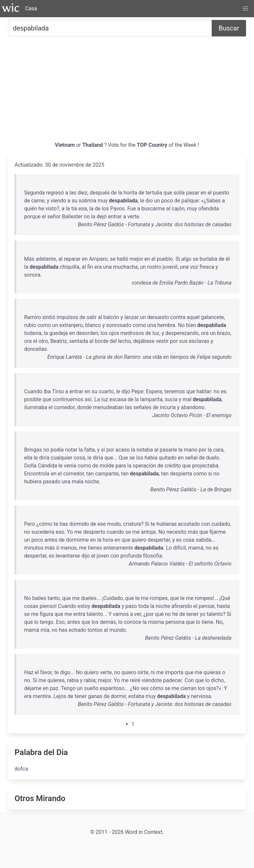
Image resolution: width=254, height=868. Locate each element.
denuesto (158, 317)
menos (69, 548)
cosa (79, 458)
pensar (207, 606)
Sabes (213, 201)
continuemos (68, 399)
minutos (34, 548)
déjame (33, 688)
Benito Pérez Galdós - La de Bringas (191, 489)
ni (153, 672)
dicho (217, 680)
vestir (162, 341)
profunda (131, 556)
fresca (207, 267)
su (75, 201)
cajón (178, 209)
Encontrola (37, 474)
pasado (52, 482)
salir (92, 317)
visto (51, 209)
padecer (172, 680)
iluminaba (36, 407)
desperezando (182, 333)
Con (189, 680)
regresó (55, 193)
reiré (135, 680)
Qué (225, 598)
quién (31, 209)
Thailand (93, 145)
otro (43, 341)
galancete (212, 317)
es (224, 391)
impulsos (67, 317)
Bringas (33, 450)
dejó (102, 217)
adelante (46, 259)
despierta (181, 474)
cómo (45, 524)
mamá (196, 548)
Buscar (229, 28)
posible (33, 399)
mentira (42, 696)
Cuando (33, 391)
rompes (159, 598)
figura (46, 614)
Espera (154, 391)
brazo (224, 333)
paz (54, 688)
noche (92, 482)
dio (149, 201)
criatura (132, 524)
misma (156, 622)
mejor (136, 259)
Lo (169, 548)
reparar (72, 259)
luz (156, 333)
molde (107, 466)
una (107, 267)
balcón (111, 317)
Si (178, 259)
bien (191, 325)
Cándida (47, 466)
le (142, 201)
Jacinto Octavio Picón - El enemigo (192, 415)
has (64, 524)
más (193, 532)
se (113, 259)
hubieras (167, 524)
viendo (58, 201)
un (157, 201)
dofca (21, 769)
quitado (168, 458)
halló (122, 259)
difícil (179, 548)
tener (192, 614)
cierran (188, 688)
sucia (171, 399)
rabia (73, 680)
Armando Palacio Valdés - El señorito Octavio (180, 564)
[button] (245, 9)
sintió (49, 317)
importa (174, 672)
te (56, 524)
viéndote (152, 680)
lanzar (132, 317)
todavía (33, 333)
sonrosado (119, 325)
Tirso (58, 391)
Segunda (34, 193)
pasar (192, 193)
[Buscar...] (110, 28)
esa (83, 209)
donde (85, 407)
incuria (168, 407)
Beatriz (59, 341)
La (97, 399)
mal (187, 399)
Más (29, 259)
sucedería (43, 532)
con (206, 524)
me (78, 532)
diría (44, 458)
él (228, 259)
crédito (172, 466)
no (87, 217)
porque (32, 217)
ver (138, 614)
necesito (176, 532)
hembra (166, 325)
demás (108, 622)
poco (167, 201)
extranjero (71, 325)
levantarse (68, 556)
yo (203, 614)
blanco (93, 325)
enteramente (118, 548)
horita (130, 193)
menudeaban (108, 407)
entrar (115, 217)
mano (191, 450)
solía (179, 193)
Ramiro (33, 317)
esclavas (199, 341)
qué (159, 614)
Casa (31, 8)
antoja (148, 532)
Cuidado (113, 598)
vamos (121, 614)
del (113, 341)
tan (90, 474)
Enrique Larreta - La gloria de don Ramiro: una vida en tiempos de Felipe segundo (139, 357)
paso (131, 606)
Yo (70, 532)
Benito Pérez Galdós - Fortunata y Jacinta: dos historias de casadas (155, 224)
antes (51, 540)
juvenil (170, 267)
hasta (224, 606)
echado (78, 630)
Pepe (137, 391)
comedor (64, 407)
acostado (189, 524)
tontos (95, 630)
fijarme (217, 532)
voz (194, 267)
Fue (132, 209)
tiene (207, 622)
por (174, 341)
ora (205, 333)
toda (144, 606)
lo (36, 622)
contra (178, 317)
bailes (39, 598)
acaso (123, 450)
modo (114, 524)
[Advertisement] (127, 91)
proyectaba (205, 466)
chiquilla (70, 267)
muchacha (126, 267)
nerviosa (201, 696)
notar (71, 450)
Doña (30, 466)
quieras (212, 672)
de (114, 193)
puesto (221, 193)
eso (60, 532)
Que (123, 458)
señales (142, 407)
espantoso (112, 688)
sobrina (87, 201)
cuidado (221, 524)
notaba (145, 450)
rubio (30, 325)
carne (38, 201)
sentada (79, 341)
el (210, 193)
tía (74, 209)
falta (90, 450)
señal (191, 458)
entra (79, 614)
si (103, 450)
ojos (114, 333)
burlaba (208, 259)
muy (103, 201)
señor (54, 217)
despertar (159, 540)
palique (190, 201)
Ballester (72, 217)
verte (133, 217)
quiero (139, 540)
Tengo (68, 688)
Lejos (60, 696)
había (151, 458)
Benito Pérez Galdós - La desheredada (188, 638)
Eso (60, 622)
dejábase (144, 341)
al (169, 209)
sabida (204, 540)
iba (47, 391)
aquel (193, 317)
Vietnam (65, 145)
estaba (136, 696)
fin (90, 267)
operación (144, 466)
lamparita (151, 399)
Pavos (117, 209)
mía (45, 630)
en (204, 193)
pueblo (165, 259)
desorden (87, 333)
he (41, 209)
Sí (229, 614)
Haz (29, 672)
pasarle (168, 450)
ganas (95, 696)
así (88, 399)
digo (65, 672)
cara (218, 450)
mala (78, 482)
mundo (117, 630)
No (181, 325)
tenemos (175, 391)
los (105, 209)
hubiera (33, 482)
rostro (154, 267)
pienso (48, 606)
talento (95, 614)
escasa (118, 399)
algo (186, 259)
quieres (56, 680)
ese (102, 524)
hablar (204, 391)
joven (103, 556)
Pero (30, 524)
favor (46, 672)
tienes (95, 548)
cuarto (106, 391)
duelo (212, 458)
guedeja (59, 333)
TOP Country (152, 145)
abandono (193, 407)
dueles (89, 598)
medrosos (132, 333)
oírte (143, 672)
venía (70, 466)
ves (145, 688)
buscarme (153, 209)
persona (175, 622)
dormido (79, 524)
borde (102, 341)
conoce (133, 622)
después (100, 193)
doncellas (36, 349)
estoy (84, 606)
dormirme (77, 540)
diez (83, 193)
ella (28, 458)
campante (107, 474)
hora (108, 540)
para (121, 466)
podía (57, 450)
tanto (54, 598)
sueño (91, 688)
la (120, 193)
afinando (182, 606)
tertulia (154, 193)
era (98, 267)
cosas (31, 606)
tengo (46, 622)
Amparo (98, 259)
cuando (115, 532)
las (73, 193)
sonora (32, 275)
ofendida (209, 209)
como (44, 325)
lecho (125, 341)
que (168, 193)
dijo (126, 391)
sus (183, 341)
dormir (118, 696)
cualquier (62, 458)
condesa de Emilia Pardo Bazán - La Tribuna (182, 283)
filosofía (152, 556)
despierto (94, 532)
